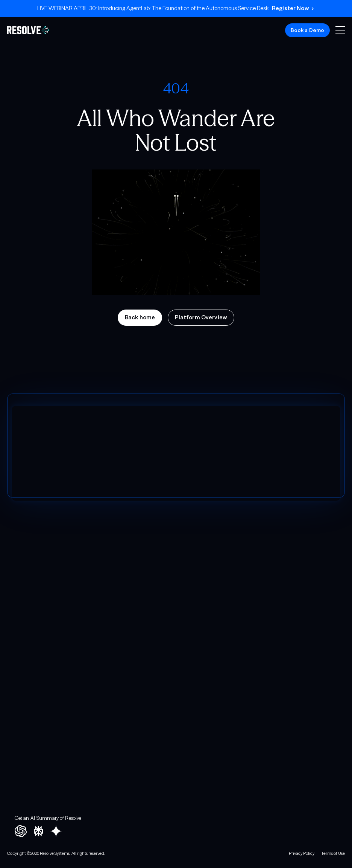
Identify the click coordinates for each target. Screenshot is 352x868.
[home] (28, 30)
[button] (340, 30)
